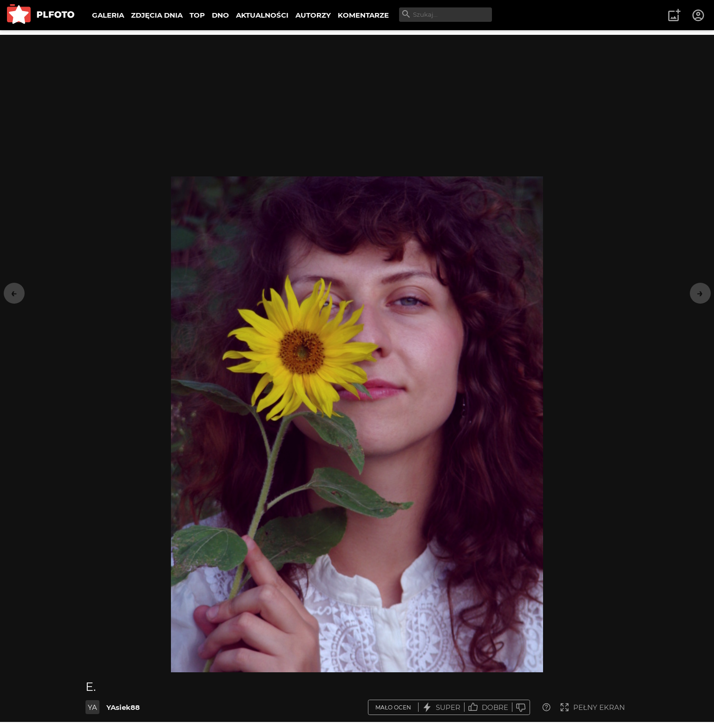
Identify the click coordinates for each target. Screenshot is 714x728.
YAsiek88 (123, 707)
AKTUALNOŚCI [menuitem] (262, 15)
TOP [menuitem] (197, 15)
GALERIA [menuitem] (108, 15)
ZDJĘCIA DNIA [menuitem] (157, 15)
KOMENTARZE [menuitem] (363, 15)
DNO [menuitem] (220, 15)
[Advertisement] (357, 100)
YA (92, 707)
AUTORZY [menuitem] (313, 15)
